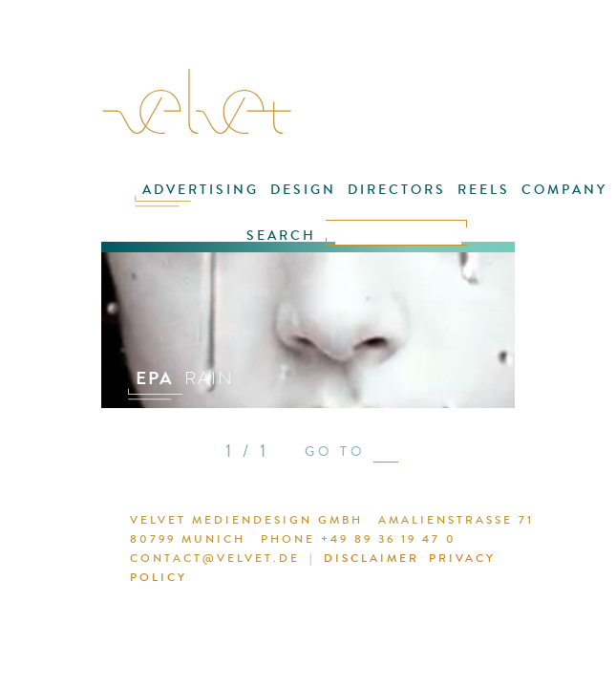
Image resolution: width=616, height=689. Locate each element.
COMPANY (564, 190)
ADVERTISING (201, 190)
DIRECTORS (397, 190)
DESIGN (303, 190)
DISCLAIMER (372, 558)
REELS (484, 190)
